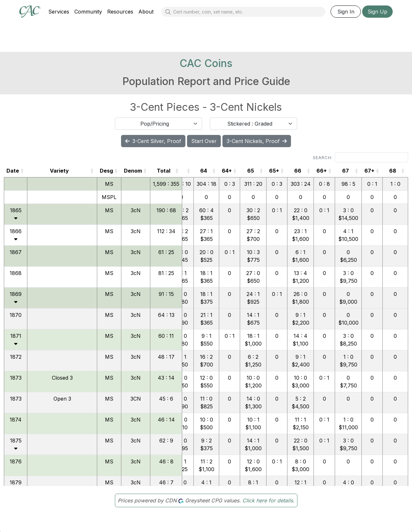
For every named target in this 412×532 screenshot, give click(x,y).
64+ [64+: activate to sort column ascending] (227, 171)
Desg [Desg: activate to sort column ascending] (106, 171)
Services (59, 12)
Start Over (204, 141)
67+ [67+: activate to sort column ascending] (369, 171)
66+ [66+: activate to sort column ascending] (322, 171)
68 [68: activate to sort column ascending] (393, 171)
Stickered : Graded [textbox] (250, 124)
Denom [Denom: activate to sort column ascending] (133, 171)
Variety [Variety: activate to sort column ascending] (59, 171)
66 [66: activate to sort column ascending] (298, 171)
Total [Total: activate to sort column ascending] (164, 171)
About (146, 12)
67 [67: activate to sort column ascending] (346, 171)
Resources (120, 12)
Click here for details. (268, 500)
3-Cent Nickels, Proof (257, 141)
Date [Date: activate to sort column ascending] (13, 171)
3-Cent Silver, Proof (153, 141)
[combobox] (159, 124)
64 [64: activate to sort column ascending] (204, 171)
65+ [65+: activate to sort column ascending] (274, 171)
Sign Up (377, 12)
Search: (360, 157)
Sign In (346, 12)
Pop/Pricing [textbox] (155, 124)
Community (88, 12)
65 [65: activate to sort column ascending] (251, 171)
